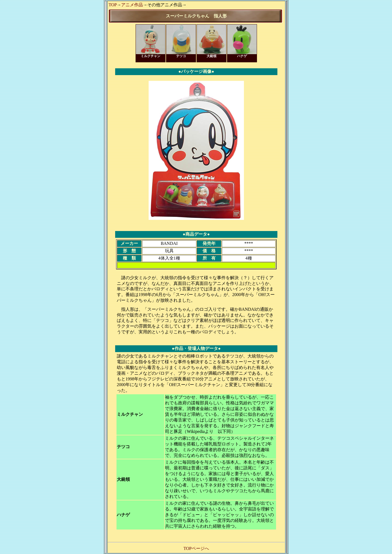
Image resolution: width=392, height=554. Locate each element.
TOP (113, 5)
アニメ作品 (132, 5)
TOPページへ (196, 548)
